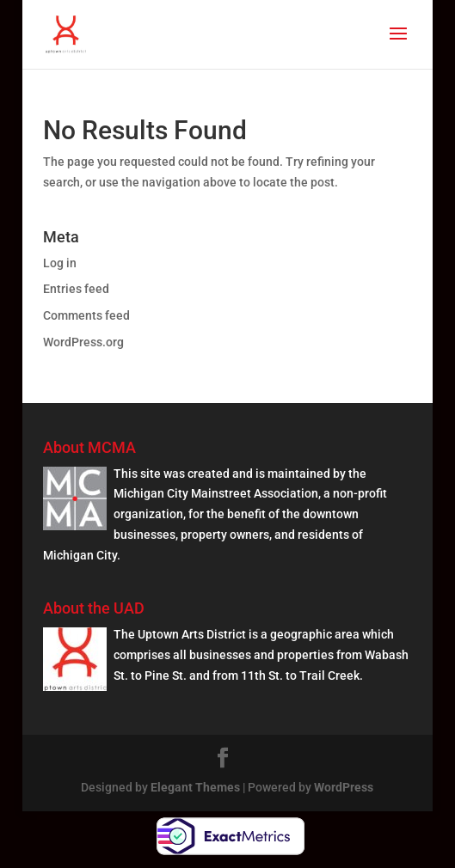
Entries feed (76, 289)
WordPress (344, 787)
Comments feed (86, 315)
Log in (60, 263)
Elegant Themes (195, 787)
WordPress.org (83, 342)
